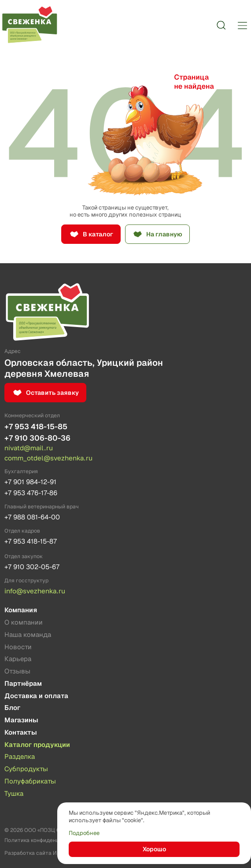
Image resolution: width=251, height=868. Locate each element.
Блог (12, 708)
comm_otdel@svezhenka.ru (48, 458)
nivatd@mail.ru (29, 448)
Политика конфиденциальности (46, 840)
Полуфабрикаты (30, 782)
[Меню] (242, 25)
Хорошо (154, 849)
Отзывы (17, 671)
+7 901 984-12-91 (30, 482)
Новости (18, 647)
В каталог (98, 234)
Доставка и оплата (36, 696)
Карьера (18, 659)
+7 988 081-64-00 (32, 517)
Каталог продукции (37, 745)
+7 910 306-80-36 (37, 438)
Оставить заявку (52, 393)
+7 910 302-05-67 (32, 567)
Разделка (20, 757)
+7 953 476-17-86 (31, 493)
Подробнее (84, 833)
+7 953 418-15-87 (31, 541)
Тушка (14, 794)
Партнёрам (23, 684)
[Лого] (30, 25)
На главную (164, 234)
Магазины (21, 720)
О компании (24, 623)
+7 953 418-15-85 (36, 427)
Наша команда (28, 635)
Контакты (21, 733)
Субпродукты (26, 769)
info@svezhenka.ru (35, 591)
